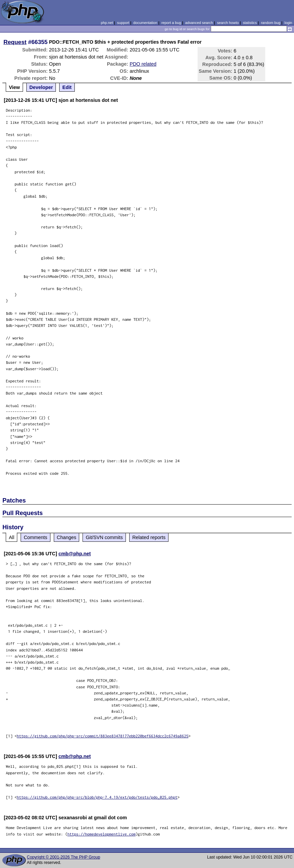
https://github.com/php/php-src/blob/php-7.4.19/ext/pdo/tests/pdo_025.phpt (97, 797)
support (123, 23)
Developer (41, 87)
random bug (271, 23)
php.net (107, 23)
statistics (250, 23)
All (12, 537)
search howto (228, 23)
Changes (67, 537)
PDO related (143, 64)
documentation (145, 23)
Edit (67, 87)
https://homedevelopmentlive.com (101, 834)
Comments (36, 537)
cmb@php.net (75, 554)
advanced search (199, 23)
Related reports (149, 537)
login (288, 23)
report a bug (171, 23)
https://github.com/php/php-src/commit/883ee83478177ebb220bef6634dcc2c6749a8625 (103, 736)
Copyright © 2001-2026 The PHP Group (63, 857)
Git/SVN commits (104, 537)
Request (15, 42)
